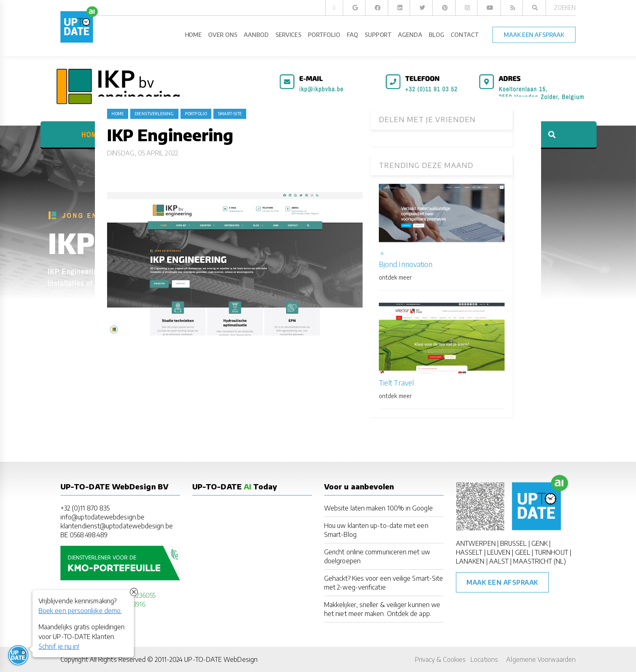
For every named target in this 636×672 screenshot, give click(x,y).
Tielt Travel (396, 382)
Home (118, 114)
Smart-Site (230, 114)
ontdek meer (395, 277)
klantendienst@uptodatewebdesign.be (117, 526)
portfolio (196, 114)
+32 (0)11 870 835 (85, 508)
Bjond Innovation (406, 264)
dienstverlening (154, 114)
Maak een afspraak (502, 582)
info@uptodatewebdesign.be (102, 517)
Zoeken (565, 8)
